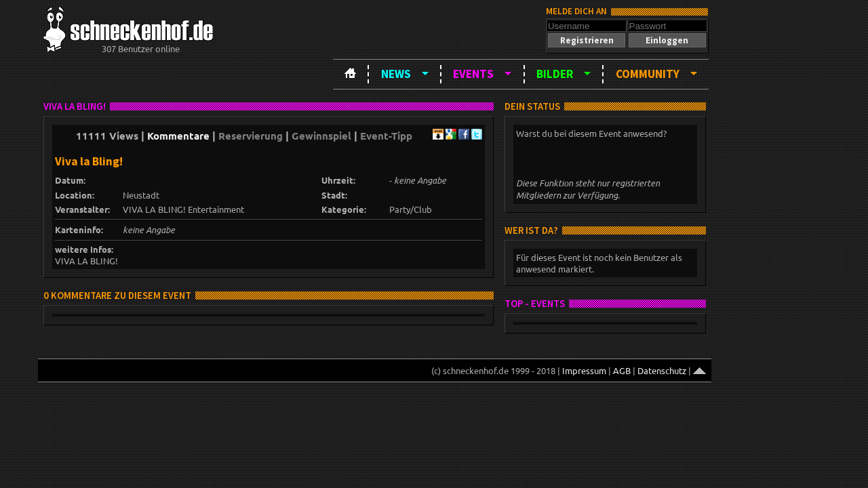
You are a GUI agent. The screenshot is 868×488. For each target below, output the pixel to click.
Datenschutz (662, 370)
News (396, 74)
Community (648, 74)
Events (473, 74)
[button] (587, 40)
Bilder (555, 74)
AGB (622, 370)
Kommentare (178, 136)
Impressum (584, 370)
